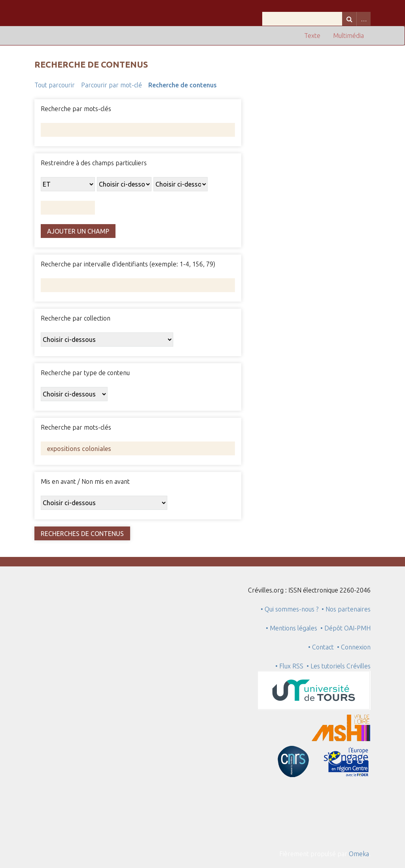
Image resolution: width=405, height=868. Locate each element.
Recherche (349, 19)
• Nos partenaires (346, 609)
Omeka (359, 854)
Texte (312, 36)
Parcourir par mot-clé (112, 85)
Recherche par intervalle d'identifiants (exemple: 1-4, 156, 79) (128, 264)
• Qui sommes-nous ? (290, 609)
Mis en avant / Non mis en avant (85, 481)
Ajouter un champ (78, 231)
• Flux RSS (289, 666)
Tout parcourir (55, 85)
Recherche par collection (76, 318)
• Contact (323, 647)
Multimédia (348, 36)
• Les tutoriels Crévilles (339, 666)
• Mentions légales (291, 628)
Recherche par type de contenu (85, 373)
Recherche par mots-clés (76, 109)
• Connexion (354, 647)
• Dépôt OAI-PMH (345, 628)
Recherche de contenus (183, 85)
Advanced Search (363, 19)
